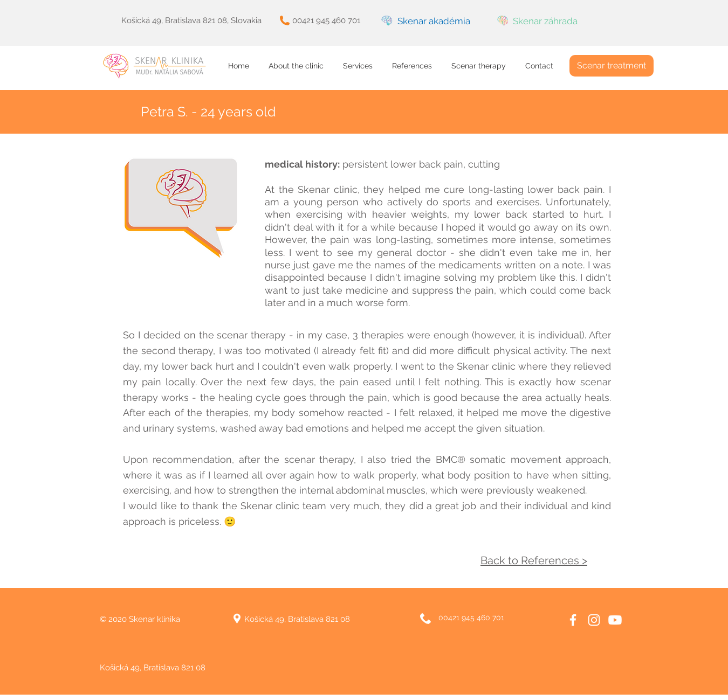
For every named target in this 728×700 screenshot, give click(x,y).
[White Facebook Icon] (573, 620)
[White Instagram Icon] (594, 620)
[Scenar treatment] (612, 66)
